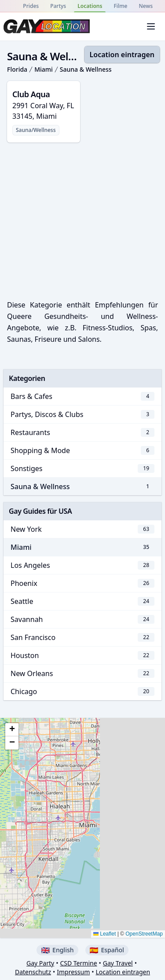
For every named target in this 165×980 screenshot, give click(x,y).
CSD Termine (78, 963)
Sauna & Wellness (86, 69)
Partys (58, 6)
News (146, 6)
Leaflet (104, 934)
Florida (17, 69)
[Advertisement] (82, 219)
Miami (44, 69)
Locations (90, 6)
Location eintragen (122, 55)
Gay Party (40, 963)
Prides (31, 6)
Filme (120, 6)
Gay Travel (118, 963)
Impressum (73, 972)
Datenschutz (33, 972)
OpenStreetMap (144, 934)
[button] (12, 730)
